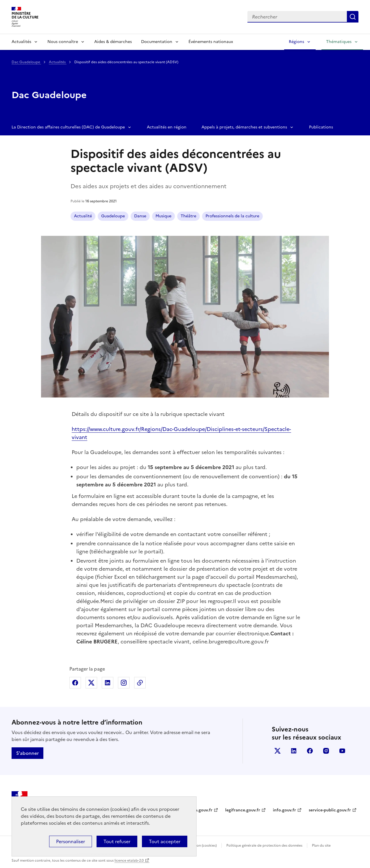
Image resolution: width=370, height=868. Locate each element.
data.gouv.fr (200, 810)
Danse (140, 216)
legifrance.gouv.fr (243, 810)
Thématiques (339, 42)
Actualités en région (167, 127)
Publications (321, 127)
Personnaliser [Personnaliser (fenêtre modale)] (71, 841)
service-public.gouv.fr (330, 810)
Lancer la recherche (353, 17)
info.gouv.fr (284, 810)
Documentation (157, 42)
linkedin (294, 751)
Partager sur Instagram (124, 683)
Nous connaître (63, 42)
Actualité (83, 216)
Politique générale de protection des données (264, 845)
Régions (296, 42)
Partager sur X (91, 683)
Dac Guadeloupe (26, 62)
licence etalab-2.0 (129, 860)
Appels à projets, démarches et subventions (244, 127)
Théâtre (188, 216)
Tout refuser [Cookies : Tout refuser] (117, 841)
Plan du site (321, 845)
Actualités (21, 42)
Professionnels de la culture (232, 216)
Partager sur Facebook (75, 683)
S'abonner (27, 753)
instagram (326, 751)
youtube (342, 751)
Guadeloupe (113, 216)
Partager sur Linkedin (108, 683)
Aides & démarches (113, 42)
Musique (163, 216)
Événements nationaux (211, 42)
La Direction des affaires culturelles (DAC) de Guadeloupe (68, 127)
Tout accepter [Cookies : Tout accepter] (165, 841)
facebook (310, 751)
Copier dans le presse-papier (140, 683)
